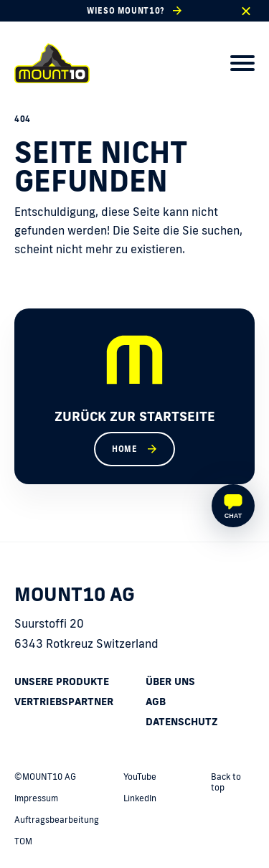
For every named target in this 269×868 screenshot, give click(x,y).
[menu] (242, 63)
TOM (23, 841)
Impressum (36, 798)
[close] (246, 11)
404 (23, 119)
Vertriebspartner (64, 702)
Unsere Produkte (62, 681)
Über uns (170, 681)
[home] (52, 63)
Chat (233, 516)
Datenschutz (182, 722)
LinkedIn (140, 798)
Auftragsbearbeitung (57, 820)
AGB (156, 702)
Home (124, 449)
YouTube (140, 777)
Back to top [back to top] (226, 782)
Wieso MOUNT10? (126, 11)
